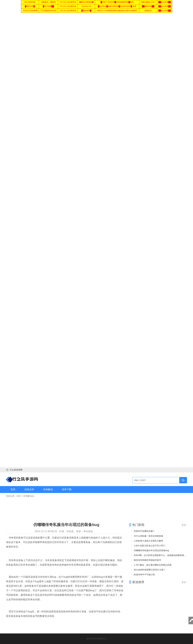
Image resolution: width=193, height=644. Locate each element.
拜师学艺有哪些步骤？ (144, 531)
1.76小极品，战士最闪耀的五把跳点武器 (153, 565)
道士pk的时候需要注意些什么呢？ (150, 570)
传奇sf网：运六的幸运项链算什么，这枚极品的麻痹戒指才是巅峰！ (160, 555)
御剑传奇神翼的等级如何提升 (147, 560)
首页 (13, 489)
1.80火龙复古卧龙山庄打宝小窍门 (149, 546)
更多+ (184, 525)
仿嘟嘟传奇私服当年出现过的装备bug (151, 550)
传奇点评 (29, 489)
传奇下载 (67, 489)
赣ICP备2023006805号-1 (96, 639)
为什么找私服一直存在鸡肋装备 (149, 536)
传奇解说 (48, 489)
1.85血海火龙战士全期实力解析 (148, 541)
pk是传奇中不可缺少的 (144, 575)
